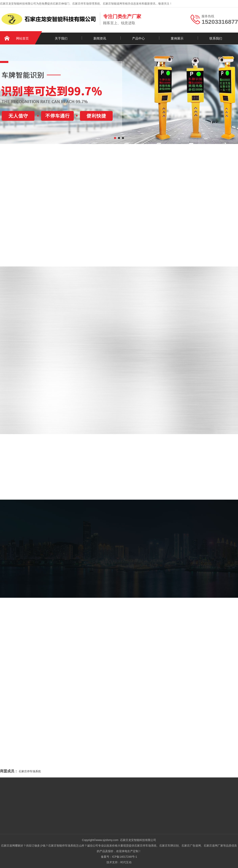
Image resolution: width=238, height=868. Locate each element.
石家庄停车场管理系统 (86, 4)
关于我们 (61, 38)
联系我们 (216, 38)
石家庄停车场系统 (30, 771)
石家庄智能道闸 (112, 4)
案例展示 (177, 38)
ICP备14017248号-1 (125, 857)
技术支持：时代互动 (119, 862)
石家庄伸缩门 (61, 4)
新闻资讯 (100, 38)
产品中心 (138, 38)
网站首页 (22, 38)
